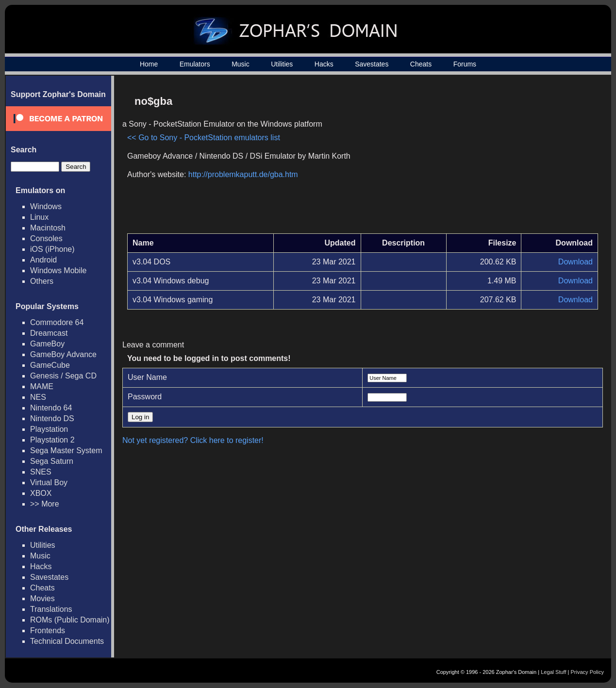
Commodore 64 (57, 322)
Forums (465, 64)
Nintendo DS (52, 418)
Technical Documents (67, 641)
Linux (39, 217)
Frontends (48, 631)
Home (149, 64)
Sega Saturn (52, 461)
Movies (42, 598)
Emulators (195, 64)
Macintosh (48, 228)
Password (145, 397)
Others (42, 281)
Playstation (49, 429)
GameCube (50, 365)
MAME (42, 386)
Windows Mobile (58, 270)
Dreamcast (49, 333)
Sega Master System (66, 450)
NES (38, 397)
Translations (51, 609)
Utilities (282, 64)
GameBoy (47, 344)
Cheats (421, 64)
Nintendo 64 (51, 408)
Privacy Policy (587, 672)
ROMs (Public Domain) (70, 620)
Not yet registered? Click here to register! (193, 440)
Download (575, 262)
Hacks (324, 64)
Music (241, 64)
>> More (45, 504)
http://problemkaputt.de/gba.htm (243, 174)
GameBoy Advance (63, 354)
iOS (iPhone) (52, 249)
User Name (147, 377)
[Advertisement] (516, 158)
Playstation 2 (52, 440)
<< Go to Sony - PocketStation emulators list (204, 138)
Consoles (46, 238)
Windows (46, 206)
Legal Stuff (553, 672)
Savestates (372, 64)
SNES (41, 472)
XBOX (41, 493)
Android (43, 260)
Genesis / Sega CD (63, 376)
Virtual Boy (49, 483)
